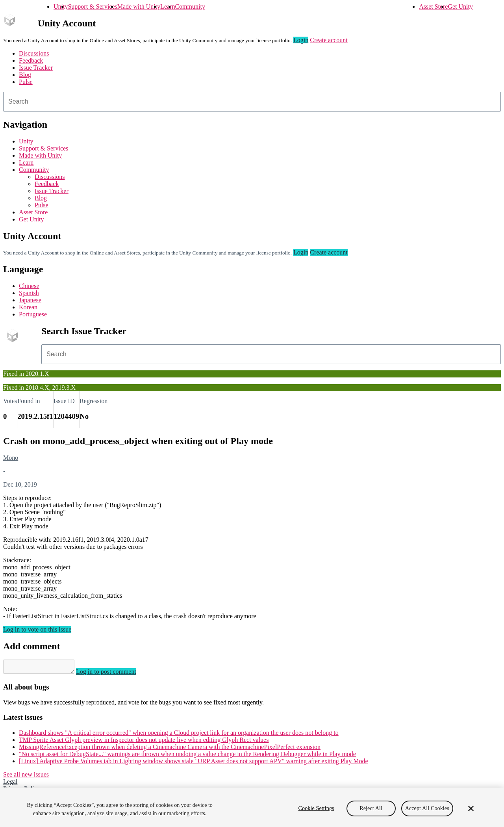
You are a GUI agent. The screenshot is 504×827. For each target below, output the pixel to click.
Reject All (371, 808)
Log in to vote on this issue (37, 629)
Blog (25, 75)
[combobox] (252, 102)
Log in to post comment (114, 674)
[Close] (471, 808)
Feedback (31, 60)
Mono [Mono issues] (11, 458)
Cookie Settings (316, 808)
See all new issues (26, 777)
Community (190, 7)
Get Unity (460, 7)
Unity (61, 7)
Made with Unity (139, 7)
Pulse (26, 82)
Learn (168, 7)
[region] (252, 807)
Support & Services (92, 7)
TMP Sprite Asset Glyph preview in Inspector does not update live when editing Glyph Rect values (144, 742)
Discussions (34, 53)
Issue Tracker (36, 68)
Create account (329, 40)
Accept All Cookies (427, 808)
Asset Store (433, 7)
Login (301, 40)
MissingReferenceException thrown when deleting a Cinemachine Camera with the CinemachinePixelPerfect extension (170, 749)
